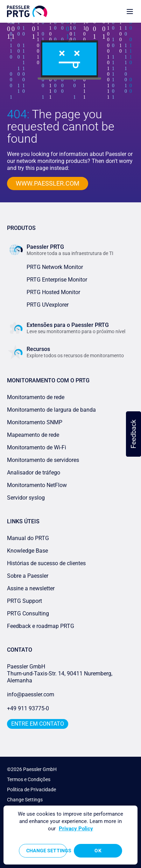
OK (98, 851)
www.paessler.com (48, 183)
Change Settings (25, 800)
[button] (133, 434)
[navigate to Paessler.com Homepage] (27, 11)
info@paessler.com (31, 694)
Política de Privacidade (31, 790)
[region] (70, 835)
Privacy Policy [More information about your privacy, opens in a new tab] (76, 829)
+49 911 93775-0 (28, 708)
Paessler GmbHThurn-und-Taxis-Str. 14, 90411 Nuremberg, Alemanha (60, 674)
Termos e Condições (29, 779)
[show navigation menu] (130, 11)
